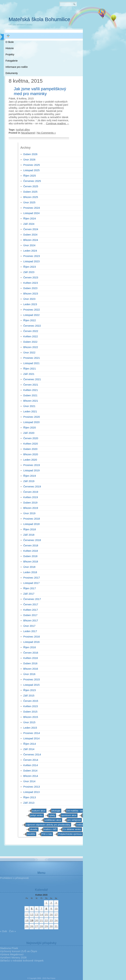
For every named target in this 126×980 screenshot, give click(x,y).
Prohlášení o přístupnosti (14, 878)
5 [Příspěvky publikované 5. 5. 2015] (32, 909)
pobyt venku (37, 815)
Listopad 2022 (31, 315)
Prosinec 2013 (32, 787)
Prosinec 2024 (32, 208)
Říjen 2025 (30, 176)
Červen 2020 (31, 438)
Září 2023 (29, 272)
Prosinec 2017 (32, 578)
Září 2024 (29, 224)
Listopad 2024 (31, 213)
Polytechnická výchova (70, 834)
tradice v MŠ (50, 829)
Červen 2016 (31, 653)
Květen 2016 (31, 658)
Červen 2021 (31, 385)
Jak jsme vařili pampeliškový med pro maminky (40, 91)
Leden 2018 (30, 572)
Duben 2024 (30, 235)
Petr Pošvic (51, 978)
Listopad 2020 (31, 422)
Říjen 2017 (30, 588)
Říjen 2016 (30, 647)
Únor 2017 (29, 626)
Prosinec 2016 (32, 637)
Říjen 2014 (30, 744)
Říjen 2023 (30, 267)
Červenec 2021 (32, 379)
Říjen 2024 (30, 218)
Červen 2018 (31, 545)
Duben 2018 (30, 556)
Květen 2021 (31, 390)
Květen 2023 (31, 283)
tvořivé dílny (23, 130)
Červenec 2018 (32, 540)
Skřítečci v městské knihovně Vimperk (22, 961)
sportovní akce (69, 815)
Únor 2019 (29, 513)
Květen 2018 (31, 551)
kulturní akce (39, 811)
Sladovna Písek (9, 948)
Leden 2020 (30, 460)
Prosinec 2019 (32, 465)
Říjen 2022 (30, 320)
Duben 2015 (30, 712)
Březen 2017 (31, 620)
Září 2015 (29, 695)
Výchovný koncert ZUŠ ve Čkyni (18, 951)
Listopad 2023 (31, 261)
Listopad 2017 (31, 583)
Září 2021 (29, 374)
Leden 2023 (30, 304)
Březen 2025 (31, 197)
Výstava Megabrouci (12, 954)
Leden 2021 (30, 411)
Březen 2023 (31, 293)
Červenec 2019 (32, 486)
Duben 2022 (30, 342)
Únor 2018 (29, 567)
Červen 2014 (31, 760)
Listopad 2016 (31, 642)
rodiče (80, 825)
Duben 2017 (30, 615)
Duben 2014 (30, 771)
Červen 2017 (31, 604)
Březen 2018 (31, 561)
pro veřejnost (74, 820)
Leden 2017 (30, 631)
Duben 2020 (30, 449)
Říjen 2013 (30, 797)
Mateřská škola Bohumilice (39, 19)
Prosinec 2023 (32, 256)
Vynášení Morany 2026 (13, 957)
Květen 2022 (31, 336)
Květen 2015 (31, 706)
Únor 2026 (29, 160)
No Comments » (46, 133)
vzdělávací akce (53, 820)
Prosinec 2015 (32, 679)
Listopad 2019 (31, 470)
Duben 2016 (30, 663)
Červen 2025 (31, 186)
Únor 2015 (29, 722)
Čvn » (13, 931)
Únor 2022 (29, 352)
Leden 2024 (30, 251)
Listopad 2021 (31, 363)
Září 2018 (29, 535)
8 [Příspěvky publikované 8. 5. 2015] (46, 909)
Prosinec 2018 (32, 519)
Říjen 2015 (30, 690)
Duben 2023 (30, 288)
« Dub (3, 931)
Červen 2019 (31, 492)
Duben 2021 (30, 395)
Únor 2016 (29, 674)
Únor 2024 (29, 245)
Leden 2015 (30, 728)
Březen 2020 (31, 454)
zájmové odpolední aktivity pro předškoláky (48, 825)
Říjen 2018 (30, 529)
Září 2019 (29, 481)
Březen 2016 (31, 669)
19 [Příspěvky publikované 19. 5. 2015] (32, 921)
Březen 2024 (31, 240)
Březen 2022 (31, 347)
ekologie (56, 811)
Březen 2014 (31, 776)
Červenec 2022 (32, 326)
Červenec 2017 (32, 599)
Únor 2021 (29, 406)
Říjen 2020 (30, 427)
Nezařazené (28, 133)
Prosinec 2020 (32, 417)
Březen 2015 (31, 717)
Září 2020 (29, 433)
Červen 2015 (31, 701)
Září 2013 (29, 803)
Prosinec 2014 (32, 733)
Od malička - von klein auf (80, 811)
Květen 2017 (31, 610)
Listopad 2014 (31, 738)
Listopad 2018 (31, 524)
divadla (34, 829)
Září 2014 (29, 749)
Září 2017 (29, 594)
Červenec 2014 (32, 754)
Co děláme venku (72, 829)
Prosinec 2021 (32, 358)
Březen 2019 (31, 508)
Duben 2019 (30, 503)
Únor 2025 (29, 202)
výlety (52, 815)
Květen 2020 (31, 444)
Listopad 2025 (31, 170)
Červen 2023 (31, 277)
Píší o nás (47, 834)
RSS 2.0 (78, 17)
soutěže (31, 834)
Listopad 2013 (31, 792)
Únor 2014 (29, 781)
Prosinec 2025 (32, 165)
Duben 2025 (30, 192)
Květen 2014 (31, 765)
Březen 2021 (31, 401)
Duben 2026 (30, 154)
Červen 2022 (31, 331)
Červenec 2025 (32, 181)
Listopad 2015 (31, 685)
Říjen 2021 (30, 369)
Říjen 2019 (30, 476)
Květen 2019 (31, 497)
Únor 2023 (29, 299)
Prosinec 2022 (32, 310)
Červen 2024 (31, 229)
